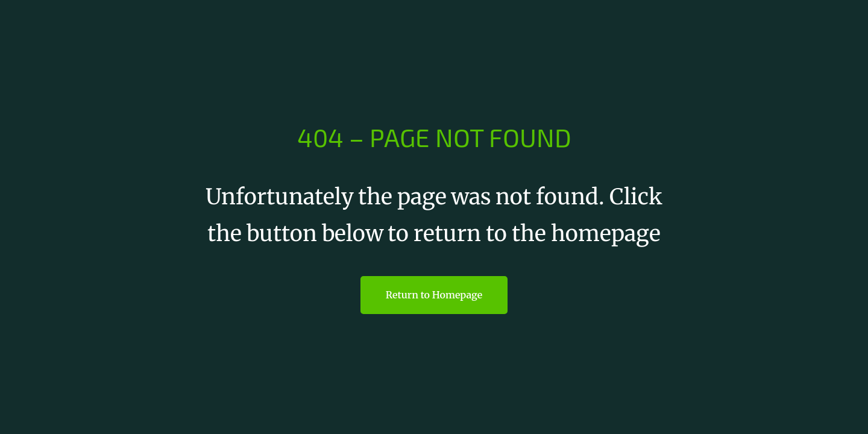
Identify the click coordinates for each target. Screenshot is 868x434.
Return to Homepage (434, 295)
